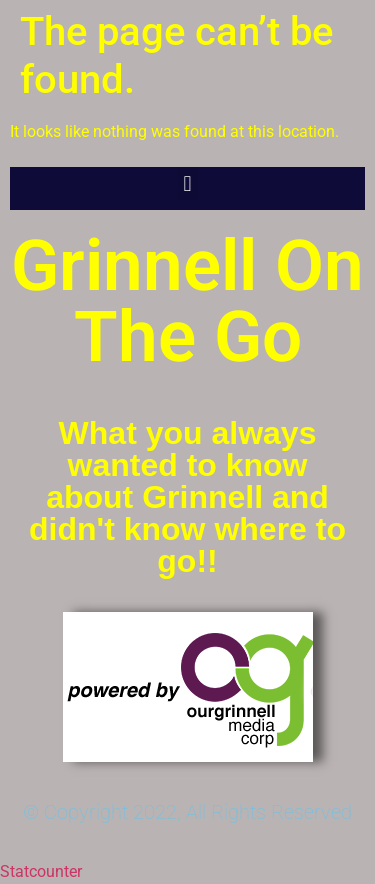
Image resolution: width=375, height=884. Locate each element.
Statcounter (41, 871)
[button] (187, 183)
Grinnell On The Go (187, 301)
